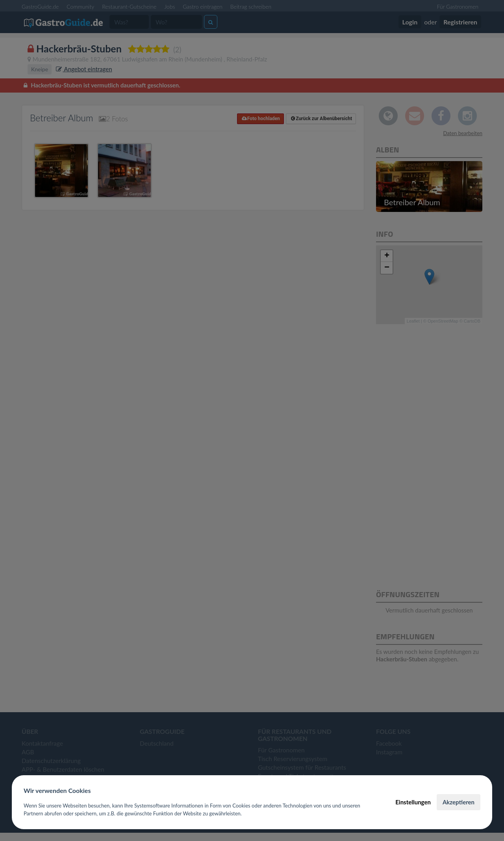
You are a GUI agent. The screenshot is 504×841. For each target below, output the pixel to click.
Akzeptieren (459, 802)
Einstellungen (413, 802)
